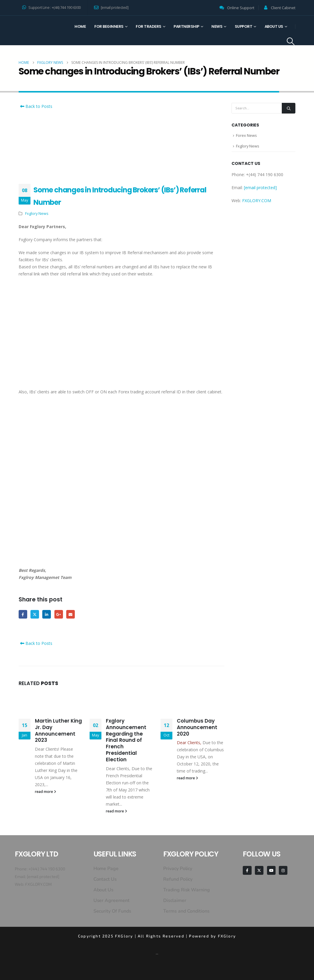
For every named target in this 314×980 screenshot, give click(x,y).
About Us (274, 26)
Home (80, 26)
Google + (59, 614)
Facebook (23, 614)
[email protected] (43, 876)
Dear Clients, (189, 743)
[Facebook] (247, 871)
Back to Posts (35, 106)
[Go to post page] (51, 702)
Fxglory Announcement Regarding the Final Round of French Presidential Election (126, 740)
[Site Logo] (40, 30)
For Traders (149, 26)
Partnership (186, 26)
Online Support (241, 8)
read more (46, 792)
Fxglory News (37, 214)
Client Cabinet (283, 8)
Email (71, 614)
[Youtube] (271, 871)
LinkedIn (47, 614)
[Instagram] (283, 871)
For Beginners (109, 26)
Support (244, 26)
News (217, 26)
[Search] (289, 108)
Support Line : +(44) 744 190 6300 (51, 8)
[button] (291, 41)
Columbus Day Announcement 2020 (197, 727)
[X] (259, 871)
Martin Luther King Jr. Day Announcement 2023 (58, 730)
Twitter (35, 614)
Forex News (246, 136)
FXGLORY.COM (257, 201)
